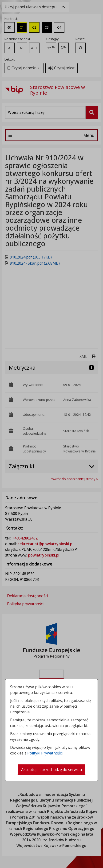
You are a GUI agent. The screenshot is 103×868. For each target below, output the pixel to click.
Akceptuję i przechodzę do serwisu (51, 770)
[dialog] (51, 434)
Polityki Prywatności (45, 753)
